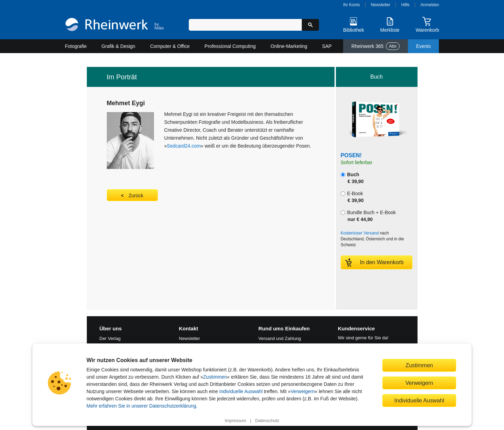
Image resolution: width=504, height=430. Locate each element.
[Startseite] (115, 25)
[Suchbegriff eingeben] (245, 25)
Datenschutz (267, 421)
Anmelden (430, 5)
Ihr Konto (352, 5)
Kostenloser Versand (360, 233)
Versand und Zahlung (280, 338)
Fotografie (76, 46)
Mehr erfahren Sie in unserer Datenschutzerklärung (141, 406)
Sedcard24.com (184, 146)
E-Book (352, 197)
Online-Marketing (289, 46)
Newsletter (380, 5)
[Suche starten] (310, 25)
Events (424, 46)
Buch (352, 178)
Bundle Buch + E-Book (368, 216)
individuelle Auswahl (241, 391)
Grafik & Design (119, 46)
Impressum (235, 421)
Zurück (136, 196)
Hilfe (405, 5)
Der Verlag (110, 338)
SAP (327, 46)
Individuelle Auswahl (419, 400)
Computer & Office (170, 46)
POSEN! (351, 155)
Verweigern (303, 391)
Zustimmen (215, 377)
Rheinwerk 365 (376, 46)
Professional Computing (230, 46)
